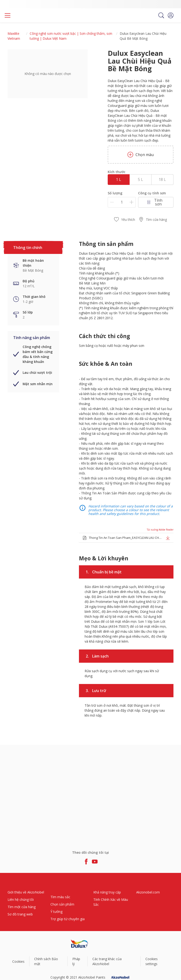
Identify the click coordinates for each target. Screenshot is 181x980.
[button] (171, 15)
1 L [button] (119, 179)
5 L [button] (140, 179)
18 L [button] (162, 179)
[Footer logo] (79, 944)
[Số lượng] (122, 202)
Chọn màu (141, 155)
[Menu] (8, 15)
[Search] (161, 15)
